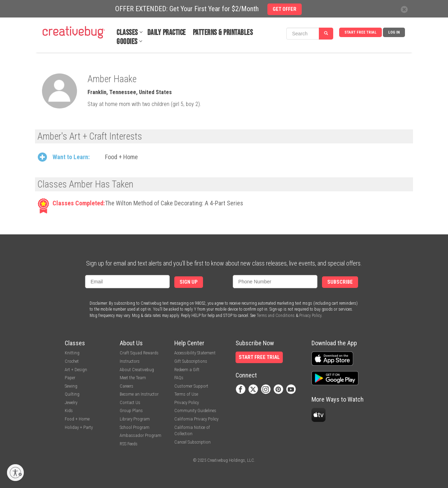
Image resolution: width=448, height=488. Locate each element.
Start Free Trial (360, 32)
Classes (127, 33)
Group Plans (131, 411)
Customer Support (191, 386)
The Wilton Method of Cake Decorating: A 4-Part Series (174, 203)
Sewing (71, 386)
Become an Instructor (139, 394)
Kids (69, 411)
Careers (127, 386)
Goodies (127, 42)
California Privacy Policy (196, 419)
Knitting (72, 353)
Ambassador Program (141, 435)
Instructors (130, 361)
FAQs (179, 378)
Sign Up (189, 282)
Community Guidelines (195, 411)
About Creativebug (137, 370)
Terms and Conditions (276, 316)
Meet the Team (133, 378)
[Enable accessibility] (15, 473)
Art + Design (76, 370)
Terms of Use (186, 394)
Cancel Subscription (192, 442)
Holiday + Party (79, 427)
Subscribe (340, 282)
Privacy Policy (310, 316)
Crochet (72, 361)
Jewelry (71, 402)
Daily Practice (167, 33)
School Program (135, 427)
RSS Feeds (129, 444)
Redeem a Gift (187, 370)
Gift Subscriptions (191, 361)
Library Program (135, 419)
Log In (394, 32)
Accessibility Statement (195, 353)
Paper (70, 378)
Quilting (72, 394)
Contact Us (130, 402)
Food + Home (121, 157)
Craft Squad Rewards (139, 353)
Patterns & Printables (223, 33)
